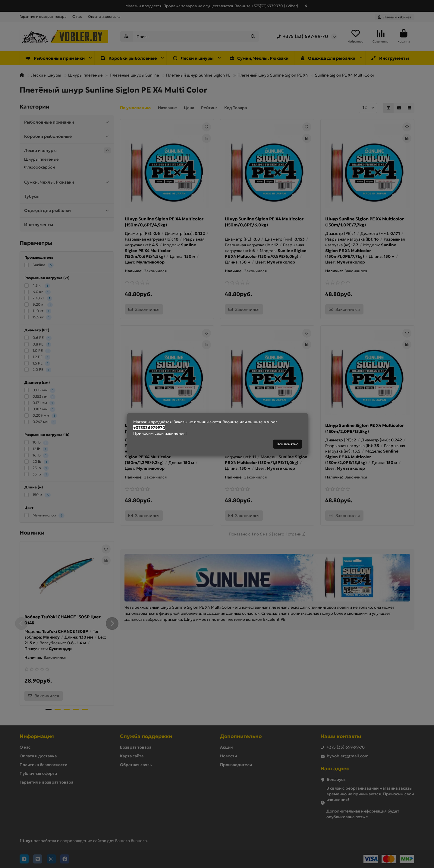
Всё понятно (288, 444)
